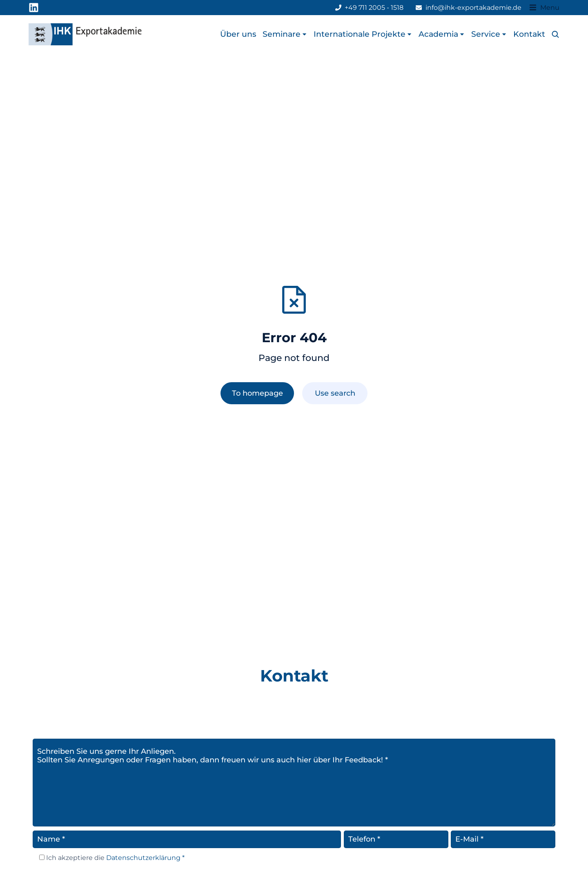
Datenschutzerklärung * (145, 858)
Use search (335, 393)
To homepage (257, 393)
